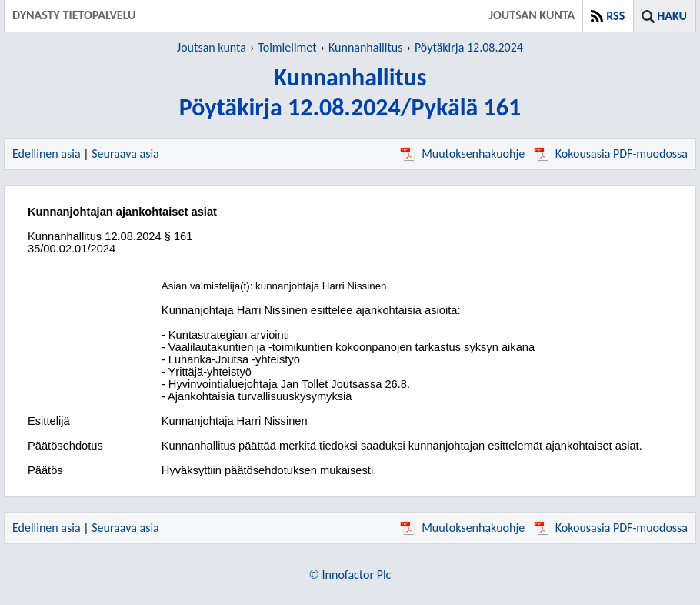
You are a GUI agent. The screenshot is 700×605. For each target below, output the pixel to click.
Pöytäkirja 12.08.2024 (469, 47)
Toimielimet (287, 47)
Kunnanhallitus (365, 47)
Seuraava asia (125, 154)
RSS (615, 16)
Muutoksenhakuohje (462, 154)
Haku (672, 16)
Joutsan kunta (212, 47)
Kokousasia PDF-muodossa (611, 154)
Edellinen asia (47, 154)
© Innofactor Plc (350, 575)
